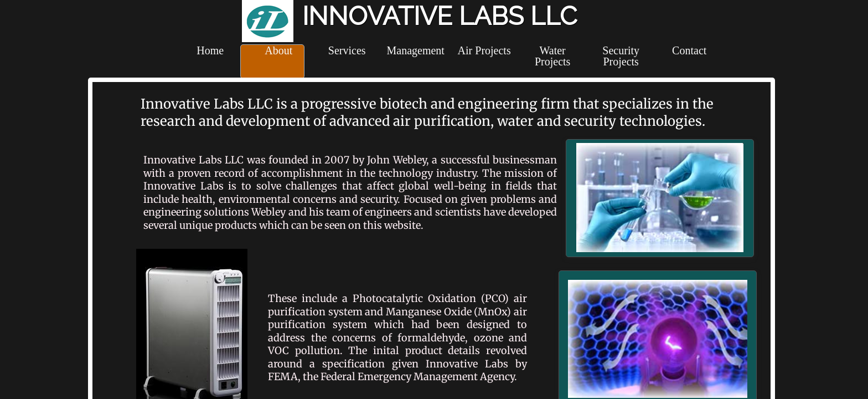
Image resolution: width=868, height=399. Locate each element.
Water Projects (552, 56)
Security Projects (621, 56)
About (278, 50)
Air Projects (484, 50)
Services (347, 50)
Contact (689, 50)
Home (210, 50)
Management (415, 50)
